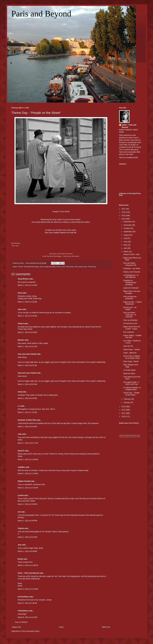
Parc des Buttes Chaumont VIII (130, 264)
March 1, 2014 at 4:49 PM (27, 521)
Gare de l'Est (128, 346)
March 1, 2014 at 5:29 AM (27, 332)
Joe (19, 512)
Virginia (21, 528)
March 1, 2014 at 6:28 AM (27, 398)
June (126, 242)
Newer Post (16, 627)
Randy (20, 559)
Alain (20, 309)
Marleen (21, 340)
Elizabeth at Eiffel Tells (27, 420)
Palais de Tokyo (129, 374)
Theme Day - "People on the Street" (36, 113)
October (127, 228)
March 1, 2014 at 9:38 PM (27, 551)
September (128, 232)
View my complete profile (128, 158)
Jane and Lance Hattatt (27, 354)
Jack (20, 545)
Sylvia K (21, 451)
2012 (124, 410)
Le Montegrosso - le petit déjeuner (131, 276)
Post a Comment (21, 622)
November (128, 225)
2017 (124, 209)
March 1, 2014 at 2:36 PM (27, 504)
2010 (124, 417)
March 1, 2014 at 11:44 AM (28, 488)
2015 (124, 216)
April (126, 248)
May (126, 245)
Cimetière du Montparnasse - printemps (130, 283)
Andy (20, 392)
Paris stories (70, 267)
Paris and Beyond (41, 14)
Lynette (21, 495)
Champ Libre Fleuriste (132, 272)
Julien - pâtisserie (130, 353)
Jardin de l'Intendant (131, 288)
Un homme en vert (130, 323)
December (128, 222)
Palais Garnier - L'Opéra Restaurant (132, 303)
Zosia (20, 293)
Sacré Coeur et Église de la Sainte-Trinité (132, 357)
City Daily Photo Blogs (31, 267)
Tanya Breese (23, 279)
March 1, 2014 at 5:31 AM (27, 347)
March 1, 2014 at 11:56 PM (28, 565)
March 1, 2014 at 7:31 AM (27, 412)
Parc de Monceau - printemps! (130, 298)
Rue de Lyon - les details (130, 308)
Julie (20, 434)
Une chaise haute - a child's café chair (131, 383)
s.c (19, 406)
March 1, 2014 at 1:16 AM (27, 285)
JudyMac (21, 467)
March (126, 252)
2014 (124, 219)
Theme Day (92, 267)
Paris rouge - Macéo (131, 361)
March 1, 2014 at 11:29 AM (28, 474)
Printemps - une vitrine (132, 268)
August (127, 235)
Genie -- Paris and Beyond (28, 573)
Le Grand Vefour (129, 370)
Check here (66, 256)
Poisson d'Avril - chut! (131, 254)
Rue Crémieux (129, 332)
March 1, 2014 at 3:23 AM (27, 302)
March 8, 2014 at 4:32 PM (27, 617)
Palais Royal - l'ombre (131, 350)
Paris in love (61, 267)
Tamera (21, 324)
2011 (124, 413)
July (125, 238)
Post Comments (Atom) (31, 631)
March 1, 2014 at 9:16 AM (27, 427)
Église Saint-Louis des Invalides (132, 292)
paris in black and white (48, 267)
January (127, 402)
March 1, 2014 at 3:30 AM (27, 316)
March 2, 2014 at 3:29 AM (27, 603)
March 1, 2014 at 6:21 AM (27, 365)
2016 (124, 212)
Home (61, 627)
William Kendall (24, 481)
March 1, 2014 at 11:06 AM (28, 460)
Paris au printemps (130, 320)
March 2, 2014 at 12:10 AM (28, 589)
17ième (20, 267)
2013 (124, 407)
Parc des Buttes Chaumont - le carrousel (130, 315)
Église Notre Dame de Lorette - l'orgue (132, 328)
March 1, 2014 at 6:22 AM (27, 384)
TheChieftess (23, 611)
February (127, 399)
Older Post (106, 627)
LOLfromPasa (23, 597)
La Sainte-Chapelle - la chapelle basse (132, 389)
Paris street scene (81, 267)
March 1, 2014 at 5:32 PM (27, 537)
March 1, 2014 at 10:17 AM (28, 443)
